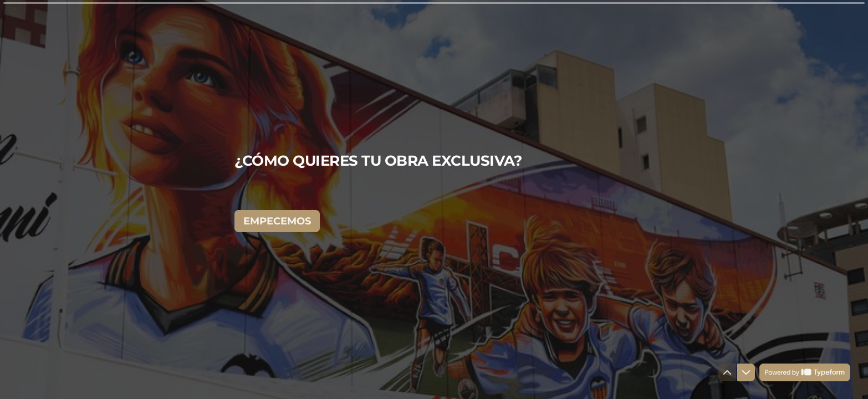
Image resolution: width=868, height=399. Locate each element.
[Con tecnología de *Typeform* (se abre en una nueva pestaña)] (805, 372)
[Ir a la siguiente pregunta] (746, 372)
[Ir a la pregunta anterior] (727, 372)
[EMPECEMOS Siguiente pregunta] (277, 221)
